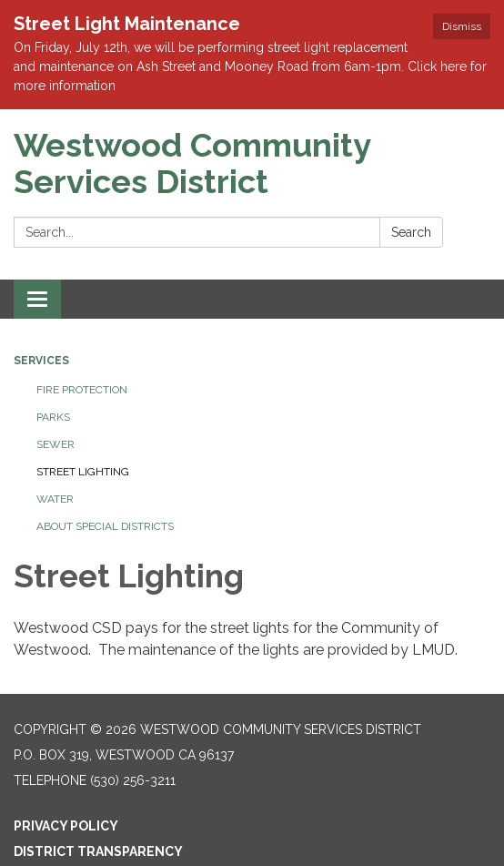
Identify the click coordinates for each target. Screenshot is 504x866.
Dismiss (462, 26)
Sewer (55, 444)
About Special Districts (105, 526)
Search (411, 232)
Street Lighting (83, 472)
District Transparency (98, 851)
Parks (53, 417)
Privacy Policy (66, 826)
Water (55, 499)
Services (41, 361)
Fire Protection (82, 390)
